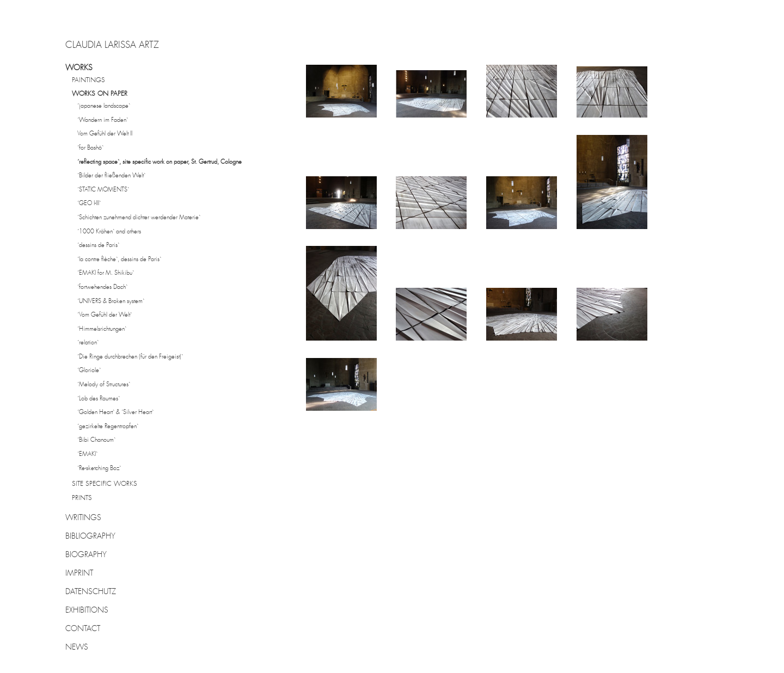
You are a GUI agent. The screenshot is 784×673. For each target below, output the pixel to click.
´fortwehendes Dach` (102, 288)
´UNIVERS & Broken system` (111, 302)
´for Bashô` (90, 148)
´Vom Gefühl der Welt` (105, 315)
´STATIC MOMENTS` (103, 190)
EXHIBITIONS (87, 610)
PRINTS (82, 498)
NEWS (77, 647)
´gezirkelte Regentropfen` (108, 427)
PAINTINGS (88, 81)
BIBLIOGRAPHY (90, 536)
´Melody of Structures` (104, 385)
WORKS (79, 68)
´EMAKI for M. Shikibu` (106, 273)
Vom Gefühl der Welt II (105, 134)
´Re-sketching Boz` (99, 469)
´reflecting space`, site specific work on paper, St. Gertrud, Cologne (160, 162)
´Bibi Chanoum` (96, 440)
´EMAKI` (87, 455)
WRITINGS (83, 518)
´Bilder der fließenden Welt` (111, 176)
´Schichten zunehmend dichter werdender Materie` (139, 218)
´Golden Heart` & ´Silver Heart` (115, 413)
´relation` (88, 343)
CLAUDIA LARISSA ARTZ (112, 46)
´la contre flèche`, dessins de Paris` (119, 260)
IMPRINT (79, 573)
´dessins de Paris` (98, 246)
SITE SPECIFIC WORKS (105, 484)
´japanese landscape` (104, 106)
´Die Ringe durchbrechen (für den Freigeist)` (130, 357)
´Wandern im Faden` (103, 121)
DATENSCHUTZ (91, 592)
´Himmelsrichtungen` (102, 329)
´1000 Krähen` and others (109, 232)
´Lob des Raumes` (99, 399)
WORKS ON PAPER (100, 94)
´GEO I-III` (89, 204)
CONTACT (83, 629)
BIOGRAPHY (86, 555)
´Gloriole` (89, 371)
